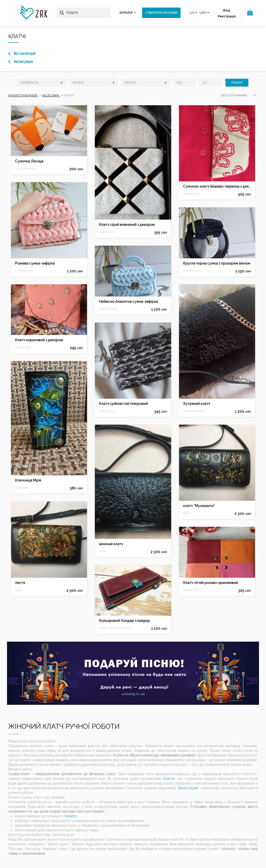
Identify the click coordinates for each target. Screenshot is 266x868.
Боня (18, 590)
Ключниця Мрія (28, 480)
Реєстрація (227, 16)
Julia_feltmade (25, 169)
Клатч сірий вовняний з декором (127, 225)
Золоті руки (188, 788)
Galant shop (23, 347)
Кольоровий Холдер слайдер (124, 621)
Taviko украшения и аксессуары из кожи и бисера (116, 628)
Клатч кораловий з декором (39, 340)
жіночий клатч (111, 544)
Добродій (21, 488)
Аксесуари (21, 62)
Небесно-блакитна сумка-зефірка (128, 301)
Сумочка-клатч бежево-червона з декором (217, 186)
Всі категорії (22, 54)
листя (20, 583)
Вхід (227, 10)
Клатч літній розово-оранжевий (211, 583)
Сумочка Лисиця (29, 161)
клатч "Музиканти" (199, 506)
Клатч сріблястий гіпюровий (123, 404)
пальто (70, 816)
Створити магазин (161, 13)
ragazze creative (194, 411)
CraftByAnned (24, 271)
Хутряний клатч (197, 404)
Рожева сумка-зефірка (35, 263)
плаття (169, 779)
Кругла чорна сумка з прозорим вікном (217, 263)
